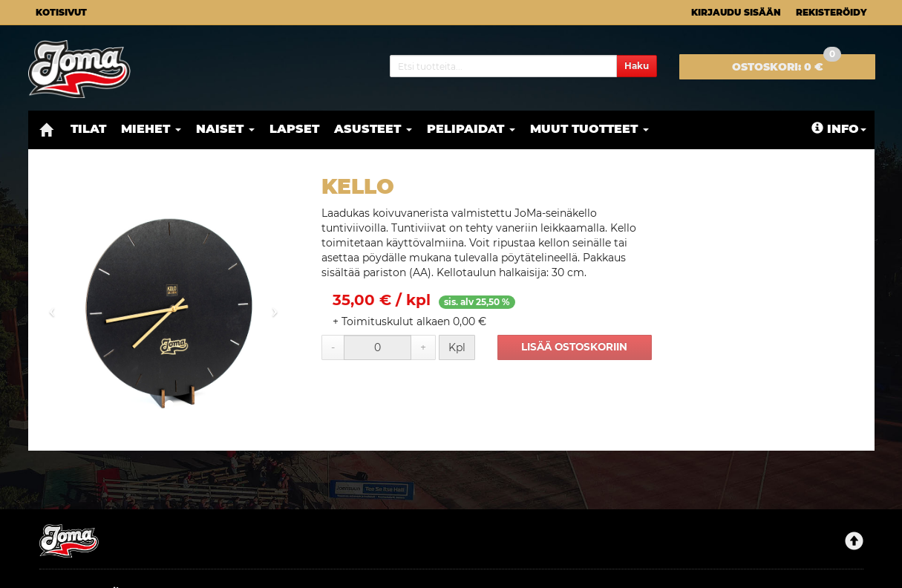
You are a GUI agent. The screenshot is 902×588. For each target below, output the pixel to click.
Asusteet (373, 129)
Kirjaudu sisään (736, 12)
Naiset (225, 129)
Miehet (151, 129)
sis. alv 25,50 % (477, 302)
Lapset (294, 129)
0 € (787, 64)
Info (839, 129)
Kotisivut (61, 12)
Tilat (88, 129)
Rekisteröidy (831, 12)
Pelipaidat (471, 129)
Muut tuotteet (589, 129)
